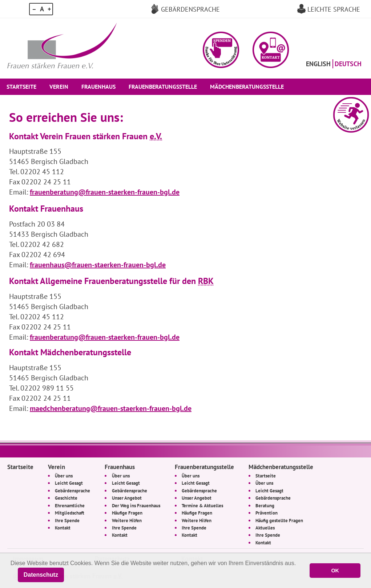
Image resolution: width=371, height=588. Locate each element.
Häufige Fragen (127, 513)
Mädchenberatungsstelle (247, 87)
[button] (221, 50)
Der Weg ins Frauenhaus (136, 505)
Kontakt (63, 528)
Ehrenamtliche (70, 505)
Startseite (21, 87)
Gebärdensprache (190, 9)
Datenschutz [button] (41, 575)
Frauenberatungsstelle (163, 87)
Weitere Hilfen (127, 520)
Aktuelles (265, 528)
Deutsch (348, 64)
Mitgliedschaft (70, 513)
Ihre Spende (67, 520)
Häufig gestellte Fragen (279, 520)
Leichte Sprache (334, 9)
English (318, 64)
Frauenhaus (98, 87)
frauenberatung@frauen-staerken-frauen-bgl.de (105, 192)
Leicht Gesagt (69, 483)
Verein (59, 87)
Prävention (267, 513)
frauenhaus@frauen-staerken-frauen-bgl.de (98, 265)
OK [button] (335, 571)
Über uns (64, 476)
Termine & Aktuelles (202, 505)
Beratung (265, 505)
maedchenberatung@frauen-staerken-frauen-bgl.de (111, 408)
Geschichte (66, 498)
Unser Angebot (127, 498)
